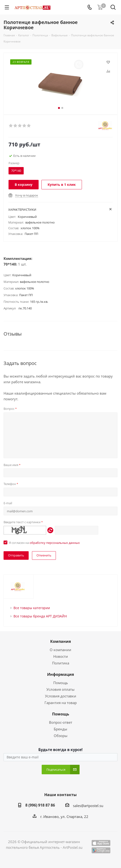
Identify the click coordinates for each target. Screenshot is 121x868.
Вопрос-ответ (61, 722)
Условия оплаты (60, 689)
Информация (60, 674)
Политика (61, 663)
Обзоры (61, 736)
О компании (60, 650)
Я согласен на (44, 543)
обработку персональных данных (55, 543)
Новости (61, 656)
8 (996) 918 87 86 (40, 805)
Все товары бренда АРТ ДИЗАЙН (40, 616)
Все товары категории (32, 608)
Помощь (61, 683)
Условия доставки (61, 696)
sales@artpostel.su (88, 806)
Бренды (60, 729)
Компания (60, 641)
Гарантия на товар (61, 703)
